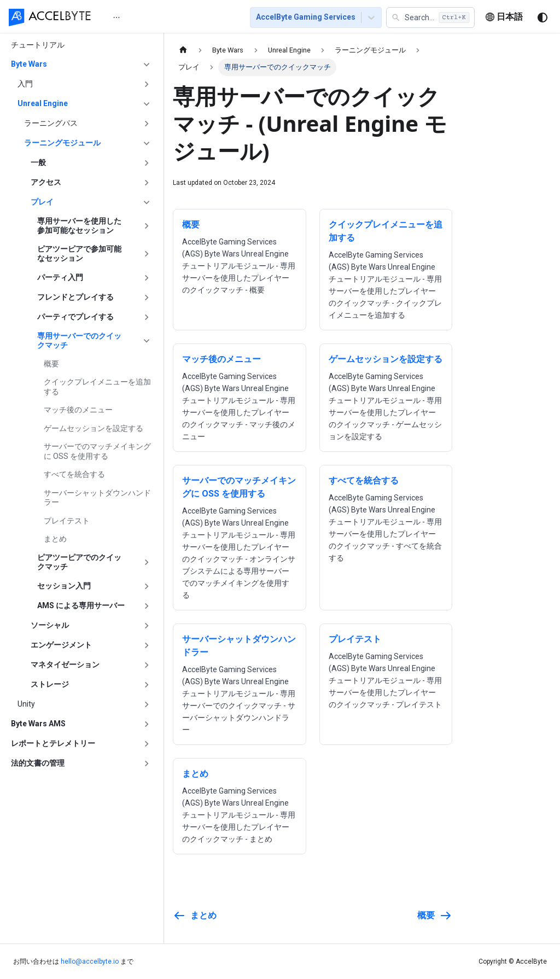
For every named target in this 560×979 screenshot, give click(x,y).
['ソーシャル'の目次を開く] (147, 626)
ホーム (124, 18)
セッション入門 (64, 586)
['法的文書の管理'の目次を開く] (147, 764)
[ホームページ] (183, 50)
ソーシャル (50, 625)
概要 (51, 364)
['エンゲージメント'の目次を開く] (147, 645)
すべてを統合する (74, 474)
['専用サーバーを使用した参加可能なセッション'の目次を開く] (147, 226)
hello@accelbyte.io (90, 961)
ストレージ (50, 684)
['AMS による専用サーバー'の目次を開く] (147, 606)
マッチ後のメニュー (78, 410)
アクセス (46, 182)
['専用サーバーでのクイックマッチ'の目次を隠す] (147, 341)
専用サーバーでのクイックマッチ (79, 341)
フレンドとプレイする (75, 297)
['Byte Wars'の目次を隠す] (147, 65)
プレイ (42, 202)
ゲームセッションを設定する (94, 428)
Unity (26, 704)
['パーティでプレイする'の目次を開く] (147, 317)
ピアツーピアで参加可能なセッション (79, 254)
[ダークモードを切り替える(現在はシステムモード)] (542, 18)
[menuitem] (124, 17)
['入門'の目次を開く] (147, 84)
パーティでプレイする (75, 317)
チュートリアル (38, 45)
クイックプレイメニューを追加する (97, 387)
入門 (25, 84)
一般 (38, 162)
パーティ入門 (60, 277)
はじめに (168, 18)
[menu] (168, 17)
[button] (430, 18)
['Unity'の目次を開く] (147, 704)
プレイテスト (67, 521)
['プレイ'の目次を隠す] (147, 202)
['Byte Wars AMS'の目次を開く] (147, 724)
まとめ (55, 539)
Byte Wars (29, 64)
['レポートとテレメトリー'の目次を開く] (147, 744)
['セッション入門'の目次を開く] (147, 586)
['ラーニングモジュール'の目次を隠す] (147, 143)
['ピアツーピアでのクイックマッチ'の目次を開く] (147, 563)
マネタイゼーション (65, 665)
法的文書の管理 (38, 763)
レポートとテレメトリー (53, 743)
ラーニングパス (51, 123)
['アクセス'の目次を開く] (147, 183)
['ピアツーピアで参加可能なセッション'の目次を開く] (147, 254)
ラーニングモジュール (62, 143)
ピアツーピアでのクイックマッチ (79, 562)
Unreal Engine (43, 103)
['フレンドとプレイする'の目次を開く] (147, 298)
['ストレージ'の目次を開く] (147, 685)
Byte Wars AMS (38, 724)
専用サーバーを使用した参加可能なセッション (79, 226)
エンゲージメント (61, 645)
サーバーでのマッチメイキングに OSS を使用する (97, 451)
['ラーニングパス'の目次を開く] (147, 124)
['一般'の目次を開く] (147, 163)
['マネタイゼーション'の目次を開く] (147, 665)
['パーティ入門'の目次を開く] (147, 278)
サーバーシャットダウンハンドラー (97, 498)
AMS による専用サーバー (81, 605)
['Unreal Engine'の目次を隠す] (147, 104)
